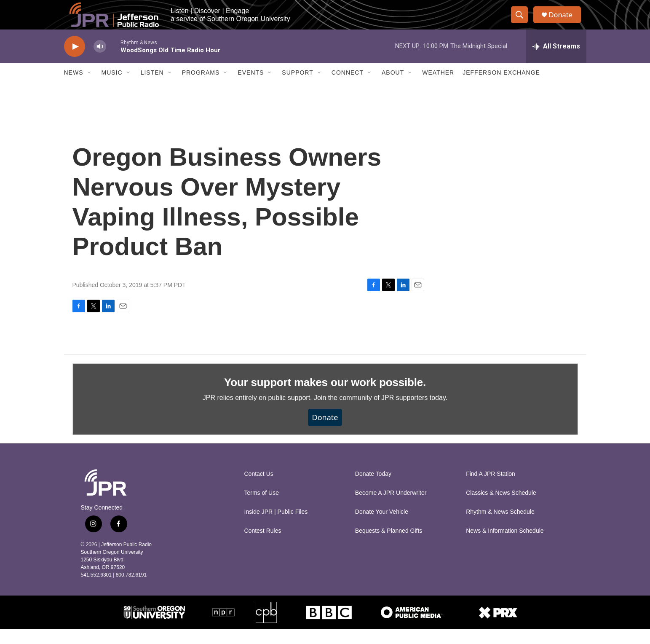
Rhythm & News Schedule (500, 527)
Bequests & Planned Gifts (389, 546)
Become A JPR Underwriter (391, 508)
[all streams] (556, 61)
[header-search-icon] (522, 22)
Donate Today (373, 489)
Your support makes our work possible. (325, 397)
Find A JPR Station (491, 489)
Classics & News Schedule (501, 508)
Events (251, 88)
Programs (201, 88)
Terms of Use (262, 508)
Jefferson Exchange (501, 88)
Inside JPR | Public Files (276, 527)
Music (112, 88)
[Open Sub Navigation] (90, 88)
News (74, 88)
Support (297, 88)
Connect (348, 88)
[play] (75, 61)
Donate (565, 22)
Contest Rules (263, 546)
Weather (438, 88)
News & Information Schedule (505, 546)
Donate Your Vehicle (382, 527)
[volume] (100, 61)
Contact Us (259, 489)
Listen (152, 88)
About (393, 88)
